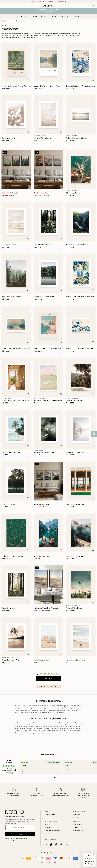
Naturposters (19, 21)
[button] (89, 860)
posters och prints (28, 705)
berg (73, 709)
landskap (28, 711)
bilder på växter (66, 709)
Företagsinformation (51, 821)
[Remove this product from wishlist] (28, 80)
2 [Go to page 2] (45, 687)
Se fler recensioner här (49, 778)
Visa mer (48, 678)
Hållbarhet (48, 827)
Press (46, 818)
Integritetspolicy (78, 824)
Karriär (47, 824)
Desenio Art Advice (79, 811)
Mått (54, 16)
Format (44, 16)
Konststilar (65, 16)
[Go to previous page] (38, 687)
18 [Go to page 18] (56, 687)
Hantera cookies (78, 831)
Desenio (54, 863)
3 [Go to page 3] (48, 687)
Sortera (77, 16)
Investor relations (50, 815)
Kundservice (77, 815)
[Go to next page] (59, 687)
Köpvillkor (76, 821)
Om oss (47, 811)
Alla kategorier (23, 16)
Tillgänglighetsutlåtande (52, 831)
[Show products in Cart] (94, 6)
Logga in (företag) (50, 839)
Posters (10, 21)
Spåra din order (78, 818)
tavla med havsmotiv (23, 730)
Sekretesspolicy (10, 840)
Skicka (20, 834)
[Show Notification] (94, 434)
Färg (35, 16)
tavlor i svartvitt (61, 705)
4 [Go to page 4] (51, 687)
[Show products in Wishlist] (90, 6)
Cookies (75, 827)
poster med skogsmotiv (50, 730)
